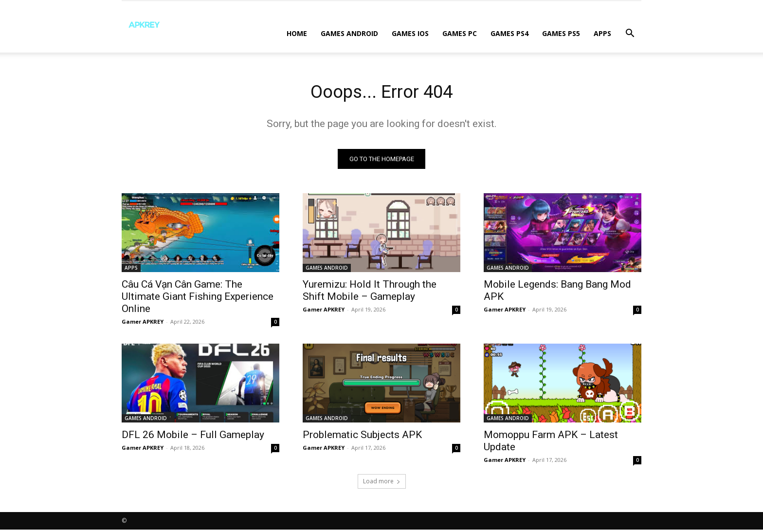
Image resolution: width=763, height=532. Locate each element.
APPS (602, 33)
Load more (382, 484)
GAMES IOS (410, 33)
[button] (630, 34)
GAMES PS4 (509, 33)
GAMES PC (460, 33)
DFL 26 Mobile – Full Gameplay (193, 437)
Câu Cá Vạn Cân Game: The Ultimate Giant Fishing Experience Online (198, 299)
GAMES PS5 (561, 33)
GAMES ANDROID (349, 33)
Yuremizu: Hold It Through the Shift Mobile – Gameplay (370, 293)
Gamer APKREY (143, 324)
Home (297, 33)
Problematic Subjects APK (362, 437)
